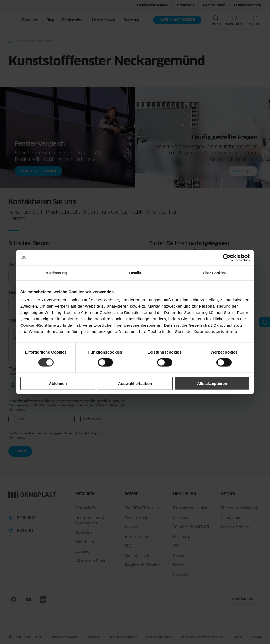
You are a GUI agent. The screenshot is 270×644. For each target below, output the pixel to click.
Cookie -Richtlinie (38, 325)
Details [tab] (135, 273)
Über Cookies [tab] (214, 273)
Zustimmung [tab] (56, 273)
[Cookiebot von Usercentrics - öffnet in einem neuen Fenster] (227, 257)
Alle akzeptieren (212, 384)
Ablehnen (58, 384)
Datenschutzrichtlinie (216, 332)
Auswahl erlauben (135, 384)
